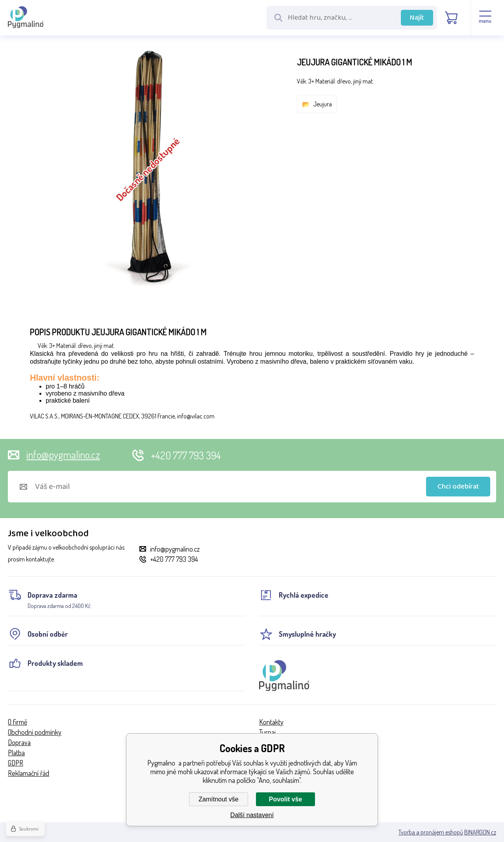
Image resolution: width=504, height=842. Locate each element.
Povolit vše (285, 799)
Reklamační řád (29, 773)
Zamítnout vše (218, 799)
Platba (16, 753)
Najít (417, 18)
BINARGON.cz (480, 832)
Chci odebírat (458, 487)
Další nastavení (252, 815)
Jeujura (322, 104)
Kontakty (271, 722)
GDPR (16, 763)
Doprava (19, 742)
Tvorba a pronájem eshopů (431, 832)
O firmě (18, 722)
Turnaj (267, 732)
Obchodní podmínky (35, 732)
